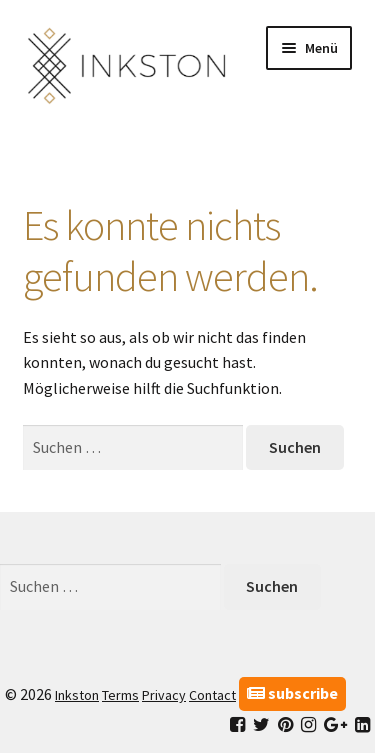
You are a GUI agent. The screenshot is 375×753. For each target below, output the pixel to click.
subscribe (292, 693)
